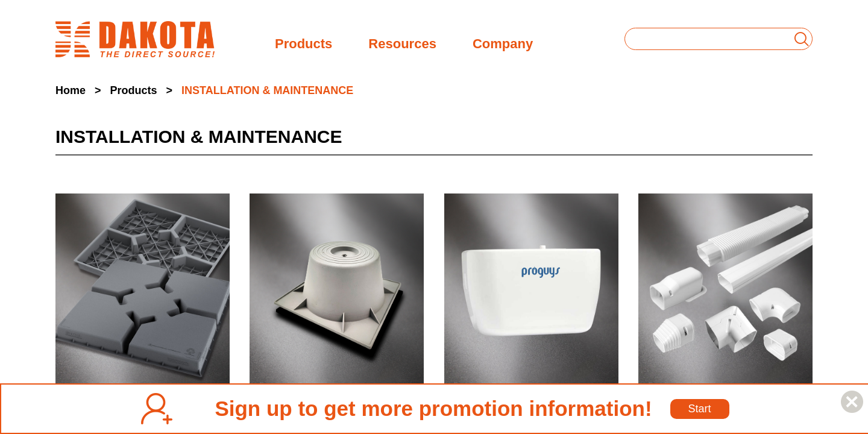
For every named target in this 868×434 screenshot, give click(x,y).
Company (503, 42)
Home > (78, 90)
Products (303, 42)
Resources (402, 42)
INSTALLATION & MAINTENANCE (267, 90)
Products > (142, 90)
